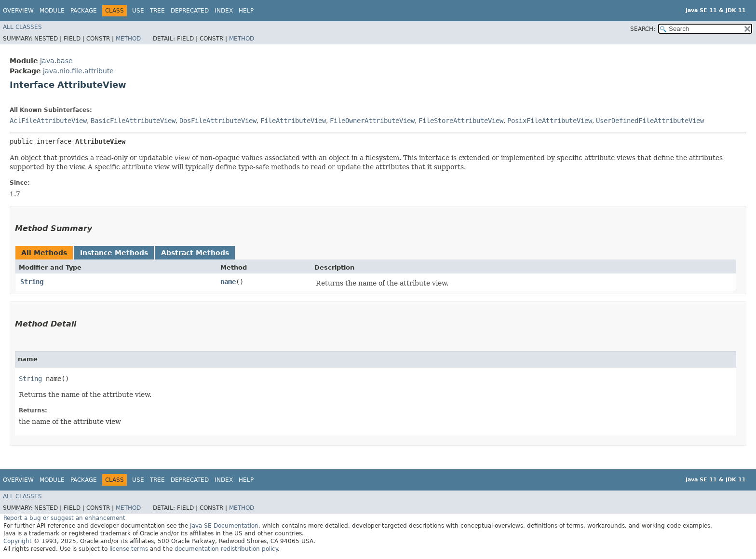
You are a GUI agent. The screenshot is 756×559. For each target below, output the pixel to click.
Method (128, 39)
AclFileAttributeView (48, 121)
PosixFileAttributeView (550, 121)
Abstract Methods (195, 253)
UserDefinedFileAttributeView (650, 121)
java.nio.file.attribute (78, 71)
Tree (157, 11)
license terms (129, 549)
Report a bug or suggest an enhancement (64, 518)
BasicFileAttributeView (133, 121)
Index (224, 11)
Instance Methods (114, 253)
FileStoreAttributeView (461, 121)
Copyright (18, 541)
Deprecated (190, 11)
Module (52, 11)
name (228, 282)
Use (138, 11)
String (32, 282)
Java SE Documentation (224, 526)
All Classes (22, 27)
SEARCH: (643, 29)
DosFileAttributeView (218, 121)
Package (84, 11)
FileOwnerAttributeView (372, 121)
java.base (56, 61)
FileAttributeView (293, 121)
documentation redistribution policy (226, 549)
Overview (18, 11)
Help (246, 11)
